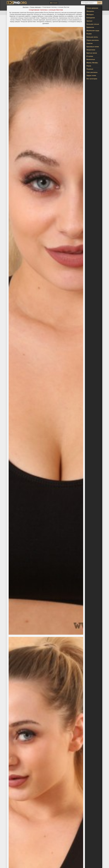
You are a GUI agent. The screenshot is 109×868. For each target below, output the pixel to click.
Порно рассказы (93, 40)
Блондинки (91, 18)
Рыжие (89, 34)
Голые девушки (35, 7)
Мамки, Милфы (92, 63)
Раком (89, 66)
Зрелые (89, 21)
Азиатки (90, 43)
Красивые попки (93, 47)
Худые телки (91, 75)
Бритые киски (92, 53)
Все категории (92, 79)
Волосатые (91, 59)
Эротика (25, 7)
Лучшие (54, 3)
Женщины (90, 11)
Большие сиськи (93, 24)
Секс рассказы (92, 72)
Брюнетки (90, 27)
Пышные (90, 69)
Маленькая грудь (93, 31)
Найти (100, 3)
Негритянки (91, 50)
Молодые (90, 15)
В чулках (90, 56)
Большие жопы (92, 37)
